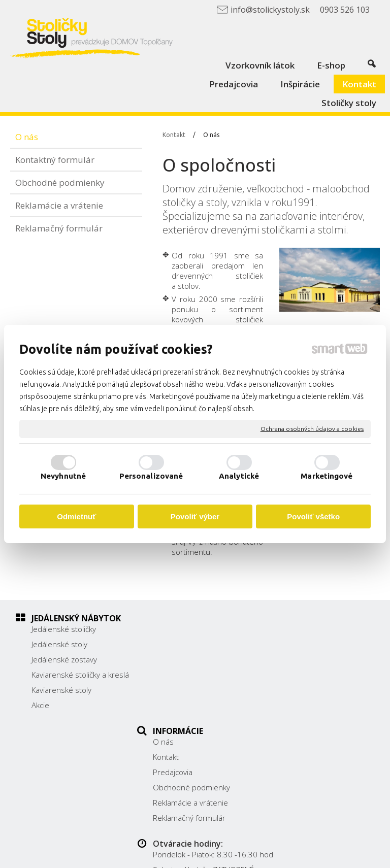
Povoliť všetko (313, 516)
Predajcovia (178, 659)
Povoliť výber (195, 516)
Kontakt (171, 644)
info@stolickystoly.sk (318, 696)
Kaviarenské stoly (61, 700)
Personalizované (151, 476)
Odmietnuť (76, 516)
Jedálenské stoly (59, 644)
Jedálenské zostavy (64, 659)
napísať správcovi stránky (296, 846)
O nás (169, 629)
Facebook (299, 710)
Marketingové (327, 476)
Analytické (239, 476)
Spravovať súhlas (251, 854)
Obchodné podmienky (197, 675)
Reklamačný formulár (195, 705)
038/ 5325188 (307, 673)
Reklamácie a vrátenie (196, 690)
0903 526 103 (307, 685)
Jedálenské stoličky (64, 629)
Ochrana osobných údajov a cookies (312, 429)
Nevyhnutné (63, 476)
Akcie (40, 715)
